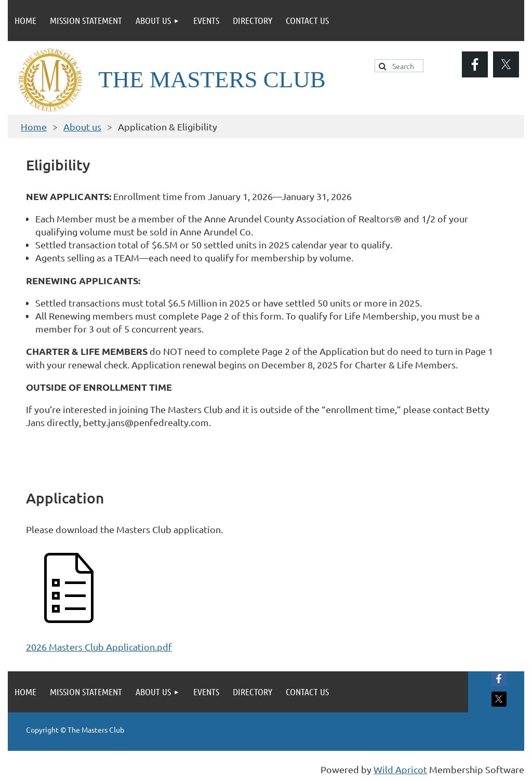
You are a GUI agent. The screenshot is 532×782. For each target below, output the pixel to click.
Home (34, 127)
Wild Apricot (400, 769)
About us (82, 127)
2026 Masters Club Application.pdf (99, 647)
